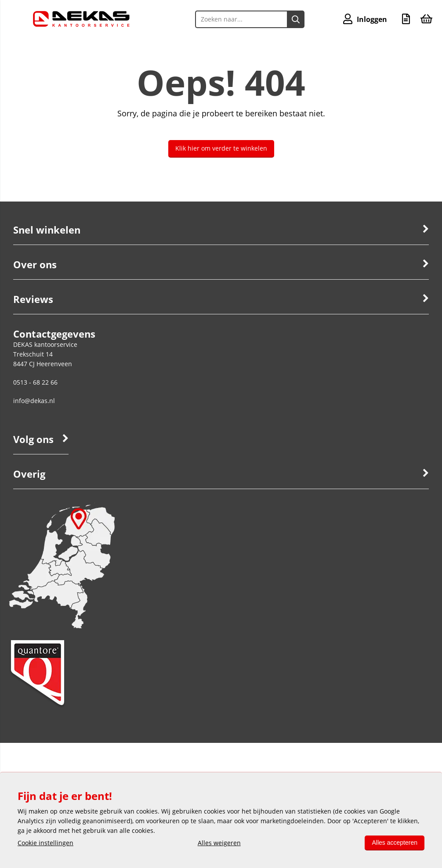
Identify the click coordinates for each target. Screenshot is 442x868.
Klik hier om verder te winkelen (221, 148)
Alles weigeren (219, 843)
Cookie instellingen (45, 843)
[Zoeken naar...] (296, 19)
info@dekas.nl (34, 401)
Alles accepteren (395, 843)
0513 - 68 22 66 (35, 382)
